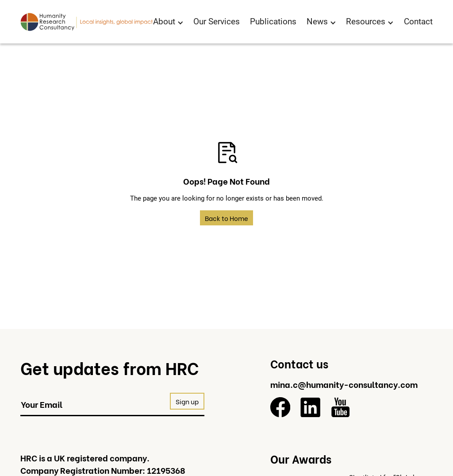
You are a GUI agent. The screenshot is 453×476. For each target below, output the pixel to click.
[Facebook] (280, 407)
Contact (418, 21)
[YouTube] (340, 407)
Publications (273, 21)
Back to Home (226, 218)
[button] (168, 22)
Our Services (217, 21)
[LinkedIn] (310, 407)
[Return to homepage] (87, 22)
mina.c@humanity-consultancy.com (344, 384)
